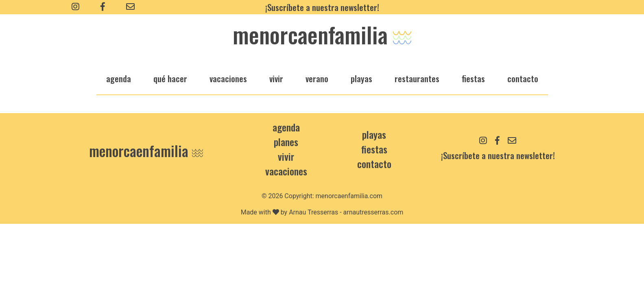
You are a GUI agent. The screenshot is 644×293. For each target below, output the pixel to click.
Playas (374, 134)
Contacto (523, 78)
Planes (286, 142)
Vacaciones (286, 171)
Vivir (286, 156)
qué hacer (170, 78)
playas (361, 78)
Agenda (286, 127)
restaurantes (417, 78)
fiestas (473, 78)
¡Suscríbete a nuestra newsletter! (322, 7)
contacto (374, 164)
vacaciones (228, 78)
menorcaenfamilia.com (349, 196)
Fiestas (374, 149)
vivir (276, 78)
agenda (119, 78)
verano (317, 78)
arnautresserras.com (373, 212)
